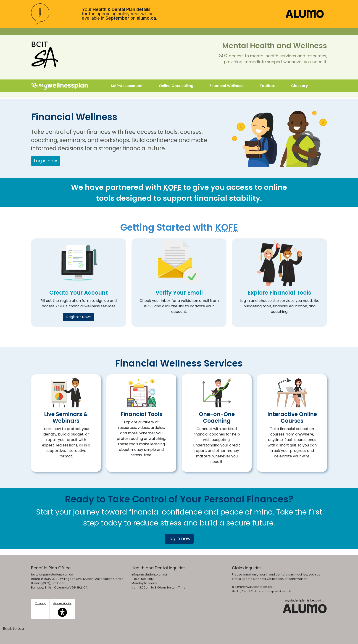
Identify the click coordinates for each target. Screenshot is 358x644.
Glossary (300, 86)
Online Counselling (176, 86)
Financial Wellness (226, 86)
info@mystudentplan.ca (149, 574)
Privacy (40, 603)
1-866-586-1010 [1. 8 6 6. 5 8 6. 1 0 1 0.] (143, 579)
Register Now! (79, 317)
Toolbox (267, 86)
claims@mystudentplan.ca (252, 587)
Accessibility (62, 609)
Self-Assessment (127, 86)
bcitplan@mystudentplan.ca (52, 574)
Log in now (46, 161)
